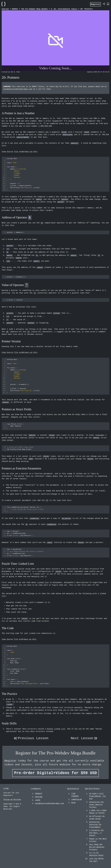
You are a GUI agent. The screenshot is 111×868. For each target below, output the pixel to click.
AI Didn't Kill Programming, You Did (97, 796)
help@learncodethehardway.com (18, 89)
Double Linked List (56, 729)
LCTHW (6, 789)
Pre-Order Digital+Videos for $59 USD (56, 773)
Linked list (43, 583)
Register (95, 4)
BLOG (73, 803)
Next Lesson (84, 738)
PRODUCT (39, 794)
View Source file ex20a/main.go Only (20, 152)
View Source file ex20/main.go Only (19, 639)
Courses (5, 9)
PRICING (39, 797)
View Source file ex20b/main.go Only (20, 353)
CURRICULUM (77, 800)
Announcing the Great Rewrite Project (96, 805)
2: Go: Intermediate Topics (64, 9)
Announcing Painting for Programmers (95, 825)
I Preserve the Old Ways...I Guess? (96, 833)
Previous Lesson (31, 738)
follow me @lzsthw (12, 800)
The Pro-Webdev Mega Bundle (34, 9)
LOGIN (38, 800)
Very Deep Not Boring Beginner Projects (97, 847)
